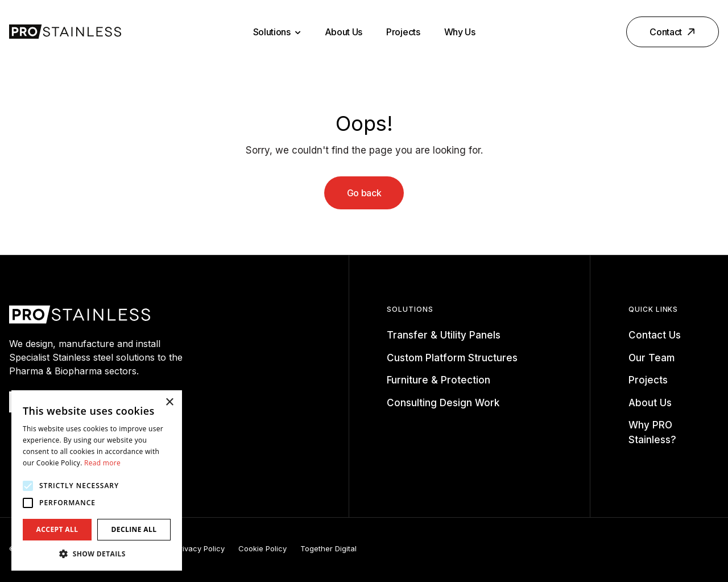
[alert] (97, 480)
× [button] (169, 403)
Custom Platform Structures (452, 358)
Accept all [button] (57, 529)
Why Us (460, 32)
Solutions (277, 32)
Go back (364, 193)
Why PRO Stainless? (652, 432)
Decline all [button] (134, 529)
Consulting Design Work (443, 403)
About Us (344, 32)
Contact (673, 32)
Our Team (652, 358)
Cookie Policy (262, 548)
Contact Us (655, 335)
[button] (97, 554)
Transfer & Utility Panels (444, 335)
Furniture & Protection (439, 380)
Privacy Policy (200, 548)
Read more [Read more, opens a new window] (102, 463)
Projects (403, 32)
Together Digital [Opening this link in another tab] (328, 548)
